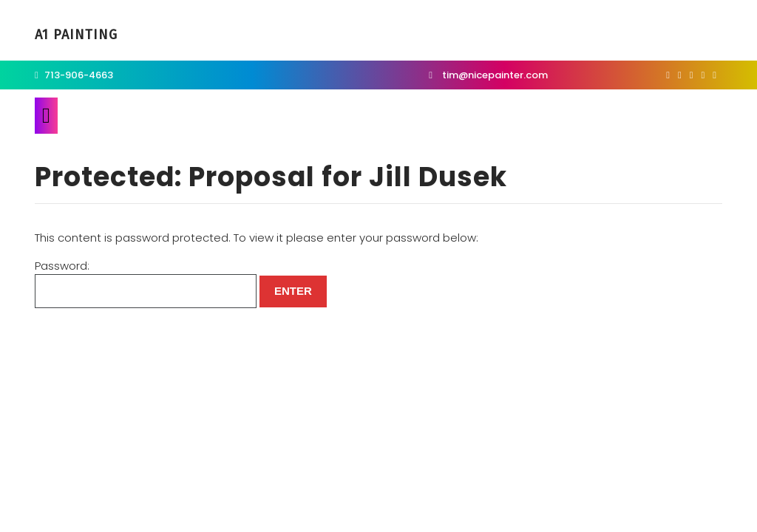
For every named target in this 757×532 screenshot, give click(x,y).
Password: (146, 283)
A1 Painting (76, 35)
